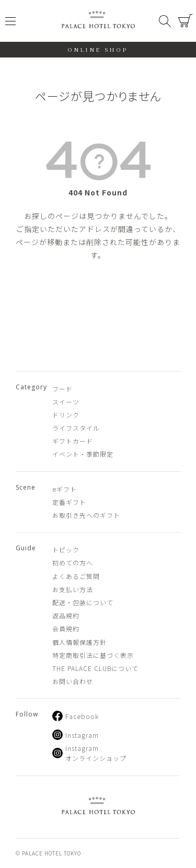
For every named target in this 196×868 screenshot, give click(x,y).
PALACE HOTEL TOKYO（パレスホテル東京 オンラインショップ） (98, 21)
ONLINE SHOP (98, 49)
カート (186, 21)
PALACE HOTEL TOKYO (98, 807)
